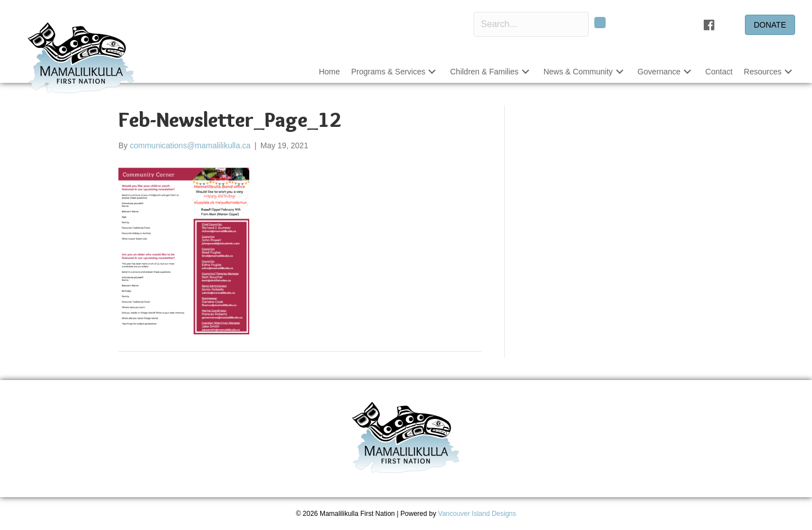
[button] (600, 23)
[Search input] (531, 24)
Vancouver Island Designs (477, 514)
